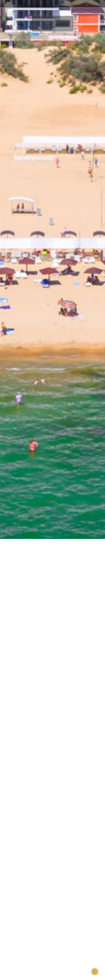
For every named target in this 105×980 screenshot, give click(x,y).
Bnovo (100, 967)
